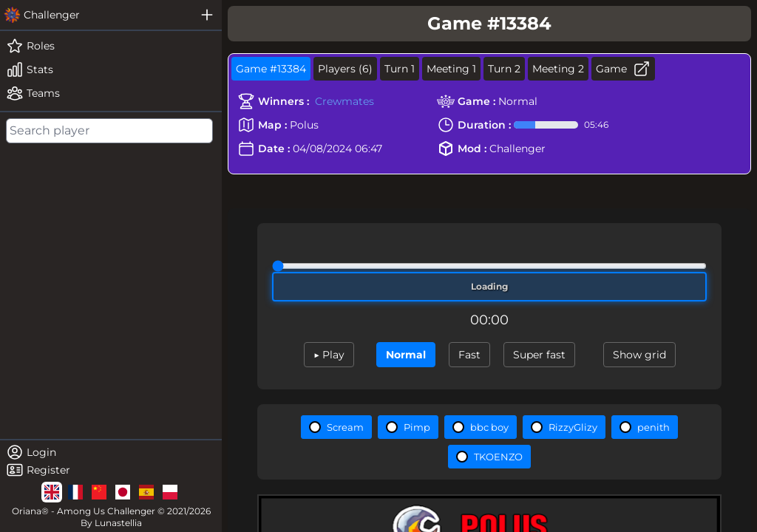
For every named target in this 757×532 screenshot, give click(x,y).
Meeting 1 (451, 69)
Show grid (639, 355)
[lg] (52, 492)
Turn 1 (400, 69)
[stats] (111, 69)
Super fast (539, 355)
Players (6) (345, 69)
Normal (406, 355)
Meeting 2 (558, 69)
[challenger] (96, 15)
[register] (111, 470)
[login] (111, 452)
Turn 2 (504, 69)
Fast (469, 355)
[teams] (111, 93)
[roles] (111, 46)
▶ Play (329, 355)
